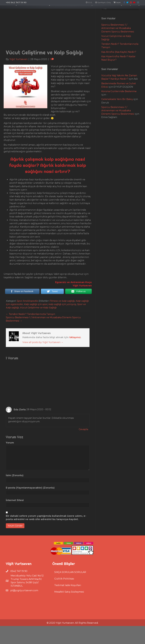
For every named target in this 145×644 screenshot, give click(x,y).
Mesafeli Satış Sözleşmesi (69, 616)
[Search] (72, 21)
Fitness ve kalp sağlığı (62, 326)
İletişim (139, 11)
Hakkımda (23, 11)
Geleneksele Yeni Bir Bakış (117, 124)
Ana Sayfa (8, 11)
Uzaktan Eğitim (40, 11)
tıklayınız (75, 362)
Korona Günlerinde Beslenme (119, 116)
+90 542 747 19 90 (16, 2)
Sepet (117, 2)
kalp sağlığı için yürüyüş (62, 329)
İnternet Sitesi (15, 525)
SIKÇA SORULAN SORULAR (70, 597)
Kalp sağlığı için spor (36, 329)
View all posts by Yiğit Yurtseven (43, 367)
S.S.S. (89, 2)
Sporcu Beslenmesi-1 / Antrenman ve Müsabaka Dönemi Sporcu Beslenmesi (118, 53)
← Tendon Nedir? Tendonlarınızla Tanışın (30, 339)
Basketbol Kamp (94, 11)
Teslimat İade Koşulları (68, 610)
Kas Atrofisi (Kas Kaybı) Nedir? (119, 77)
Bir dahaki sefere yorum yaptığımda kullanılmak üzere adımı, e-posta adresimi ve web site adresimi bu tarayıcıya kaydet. (46, 542)
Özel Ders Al (59, 11)
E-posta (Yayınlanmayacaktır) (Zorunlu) (30, 512)
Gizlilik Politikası (64, 603)
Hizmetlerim (113, 11)
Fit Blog (127, 11)
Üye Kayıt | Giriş (103, 2)
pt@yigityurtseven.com (24, 615)
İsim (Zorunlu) (15, 500)
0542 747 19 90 (19, 596)
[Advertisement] (48, 52)
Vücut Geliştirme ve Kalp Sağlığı (38, 332)
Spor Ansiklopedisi (27, 326)
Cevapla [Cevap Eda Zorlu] (83, 454)
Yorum (10, 467)
